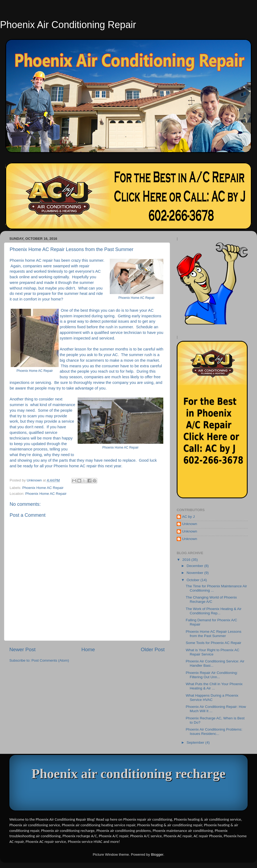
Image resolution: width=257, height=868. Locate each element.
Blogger (157, 855)
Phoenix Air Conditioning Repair (68, 25)
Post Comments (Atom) (50, 660)
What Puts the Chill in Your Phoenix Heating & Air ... (214, 686)
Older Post (153, 649)
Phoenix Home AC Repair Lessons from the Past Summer (214, 634)
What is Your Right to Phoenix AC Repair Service (213, 652)
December (195, 566)
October (194, 580)
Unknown (190, 524)
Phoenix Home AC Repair (43, 488)
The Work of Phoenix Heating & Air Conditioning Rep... (214, 611)
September (196, 742)
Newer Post (22, 649)
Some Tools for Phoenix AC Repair (214, 643)
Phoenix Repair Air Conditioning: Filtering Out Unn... (212, 675)
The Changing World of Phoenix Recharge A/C (211, 599)
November (195, 573)
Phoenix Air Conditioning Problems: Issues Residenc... (214, 732)
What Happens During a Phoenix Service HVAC (212, 698)
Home (88, 649)
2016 (187, 560)
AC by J (188, 517)
